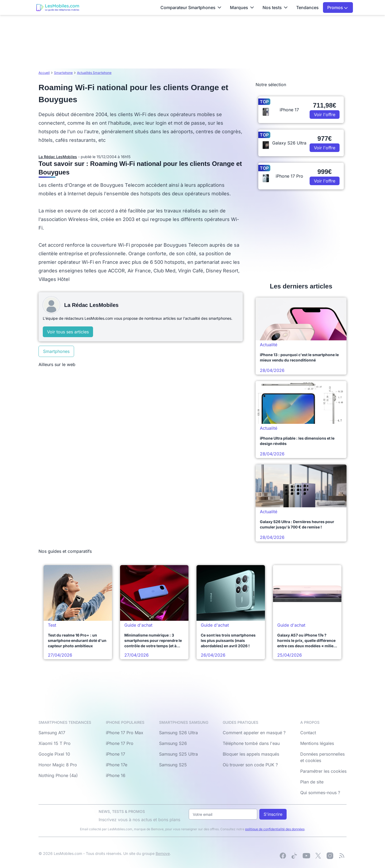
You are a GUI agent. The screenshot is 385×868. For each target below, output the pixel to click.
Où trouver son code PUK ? (250, 765)
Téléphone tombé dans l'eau (251, 743)
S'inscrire (273, 814)
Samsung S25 (173, 765)
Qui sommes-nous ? (320, 793)
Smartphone (63, 73)
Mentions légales (317, 743)
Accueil (44, 73)
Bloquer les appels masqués (251, 754)
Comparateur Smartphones (191, 7)
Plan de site (312, 782)
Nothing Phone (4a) (58, 775)
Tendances (307, 7)
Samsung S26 (173, 743)
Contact (308, 733)
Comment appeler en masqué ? (254, 733)
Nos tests (275, 7)
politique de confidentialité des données (275, 829)
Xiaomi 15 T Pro (55, 743)
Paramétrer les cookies (323, 771)
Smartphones (56, 351)
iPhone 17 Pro (120, 743)
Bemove (163, 853)
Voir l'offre (325, 115)
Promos (338, 7)
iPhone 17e (117, 765)
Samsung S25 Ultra (178, 754)
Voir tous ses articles (68, 332)
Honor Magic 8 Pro (58, 765)
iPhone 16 (116, 775)
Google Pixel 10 (54, 754)
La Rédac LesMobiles (58, 157)
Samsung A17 (52, 733)
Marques (242, 7)
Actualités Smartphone (94, 73)
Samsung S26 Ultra (178, 733)
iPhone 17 (115, 754)
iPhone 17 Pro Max (125, 733)
